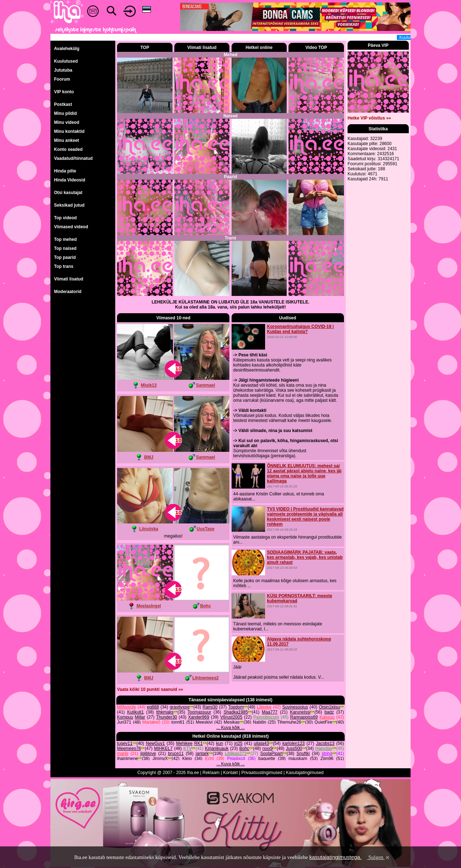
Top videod (65, 218)
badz (329, 712)
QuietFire (323, 722)
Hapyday (324, 748)
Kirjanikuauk (217, 748)
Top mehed (65, 239)
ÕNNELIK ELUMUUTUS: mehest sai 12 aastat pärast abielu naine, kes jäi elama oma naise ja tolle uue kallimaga (304, 473)
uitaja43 (261, 743)
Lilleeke (264, 707)
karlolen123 (294, 743)
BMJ (149, 457)
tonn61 (178, 722)
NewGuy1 (155, 743)
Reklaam (211, 773)
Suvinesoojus (295, 707)
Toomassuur (199, 712)
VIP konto (64, 92)
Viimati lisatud (69, 279)
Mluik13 (149, 385)
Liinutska (149, 529)
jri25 (239, 743)
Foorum (62, 79)
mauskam (298, 759)
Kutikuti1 (135, 712)
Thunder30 (166, 717)
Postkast (63, 104)
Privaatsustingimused (262, 773)
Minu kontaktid (69, 131)
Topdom (236, 707)
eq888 (153, 707)
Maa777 (270, 712)
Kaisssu (327, 717)
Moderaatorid (68, 292)
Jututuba (63, 70)
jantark (202, 754)
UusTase (205, 529)
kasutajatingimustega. (335, 857)
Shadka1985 (236, 712)
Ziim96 (327, 759)
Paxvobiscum (266, 717)
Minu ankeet (66, 140)
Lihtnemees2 (205, 678)
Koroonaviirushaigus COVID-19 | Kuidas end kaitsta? (300, 329)
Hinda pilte (65, 171)
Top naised (65, 248)
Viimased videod (71, 227)
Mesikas (232, 722)
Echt (210, 759)
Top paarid (65, 257)
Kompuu (125, 717)
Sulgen (379, 857)
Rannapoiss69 (304, 717)
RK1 (198, 743)
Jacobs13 (325, 743)
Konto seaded (68, 149)
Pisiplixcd (236, 759)
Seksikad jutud (69, 205)
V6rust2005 (231, 717)
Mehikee (184, 743)
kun (220, 743)
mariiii (123, 754)
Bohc (206, 606)
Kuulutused (66, 61)
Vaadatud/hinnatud (73, 158)
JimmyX (160, 759)
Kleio (187, 759)
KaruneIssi (300, 712)
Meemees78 (129, 748)
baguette (267, 759)
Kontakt (230, 773)
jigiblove (148, 754)
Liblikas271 (236, 754)
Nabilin (259, 722)
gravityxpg (180, 707)
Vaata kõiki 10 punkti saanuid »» (150, 689)
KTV (187, 748)
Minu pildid (65, 113)
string (327, 754)
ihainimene (127, 759)
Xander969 (199, 717)
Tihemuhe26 (289, 722)
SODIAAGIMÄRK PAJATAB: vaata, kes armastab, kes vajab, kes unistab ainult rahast (305, 557)
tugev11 (125, 743)
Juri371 (124, 722)
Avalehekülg (67, 49)
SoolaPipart (272, 754)
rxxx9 (268, 748)
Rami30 (210, 707)
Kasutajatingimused (305, 773)
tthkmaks (165, 712)
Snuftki (303, 754)
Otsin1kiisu (329, 707)
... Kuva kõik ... (231, 728)
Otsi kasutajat (68, 193)
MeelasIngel (149, 606)
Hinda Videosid (70, 180)
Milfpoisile (127, 707)
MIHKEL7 (163, 748)
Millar (140, 717)
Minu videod (67, 122)
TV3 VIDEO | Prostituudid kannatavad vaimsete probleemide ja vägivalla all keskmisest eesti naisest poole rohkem (305, 517)
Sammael (205, 385)
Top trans (64, 266)
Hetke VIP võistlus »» (369, 118)
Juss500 (294, 748)
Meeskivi (204, 722)
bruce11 (176, 754)
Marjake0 (151, 722)
